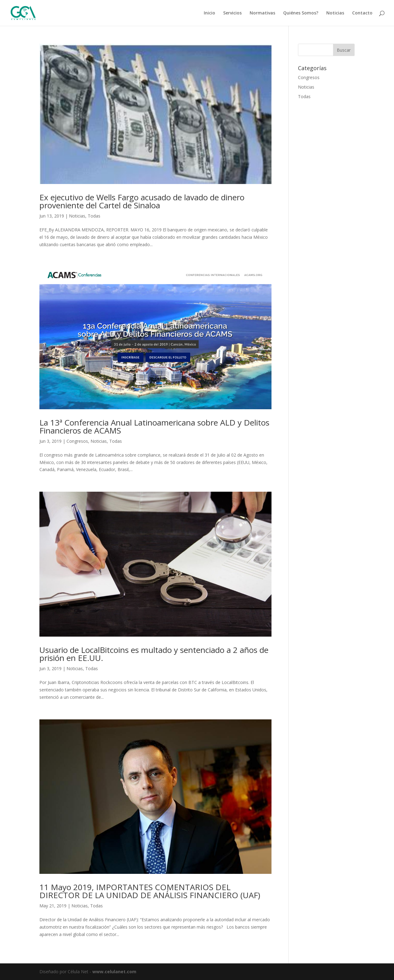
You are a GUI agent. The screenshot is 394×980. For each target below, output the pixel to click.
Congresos (77, 441)
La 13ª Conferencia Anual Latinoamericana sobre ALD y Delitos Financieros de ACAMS (154, 426)
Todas (94, 216)
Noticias (335, 13)
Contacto (362, 13)
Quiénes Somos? (301, 13)
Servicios (232, 13)
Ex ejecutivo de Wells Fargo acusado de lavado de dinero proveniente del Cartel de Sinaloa (142, 201)
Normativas (262, 13)
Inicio (209, 13)
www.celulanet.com (114, 972)
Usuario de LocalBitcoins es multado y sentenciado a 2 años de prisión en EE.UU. (154, 654)
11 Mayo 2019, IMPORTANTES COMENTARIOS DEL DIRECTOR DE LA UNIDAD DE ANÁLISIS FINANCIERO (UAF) (150, 891)
